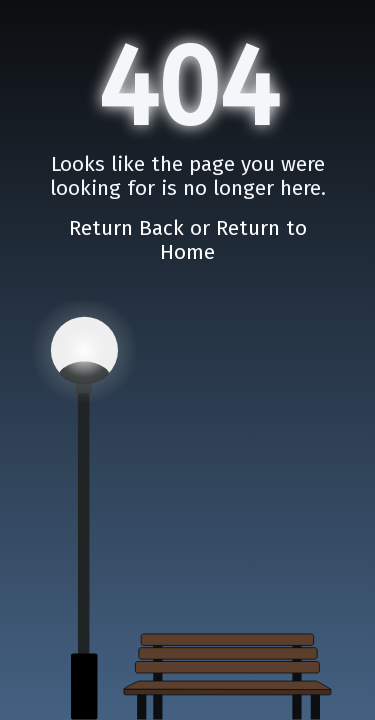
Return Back (129, 227)
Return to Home (233, 239)
